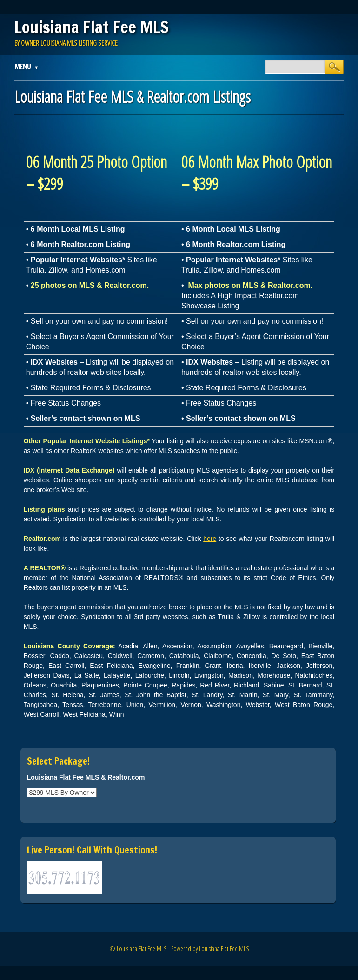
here (210, 539)
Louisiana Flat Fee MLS (92, 27)
